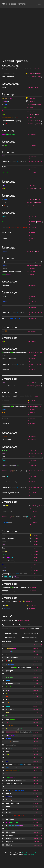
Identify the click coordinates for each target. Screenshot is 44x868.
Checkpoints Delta (29, 638)
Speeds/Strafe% (31, 634)
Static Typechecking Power (30, 853)
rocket (25, 854)
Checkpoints (10, 638)
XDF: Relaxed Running (14, 4)
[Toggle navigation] (39, 4)
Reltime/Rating (11, 634)
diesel (32, 854)
